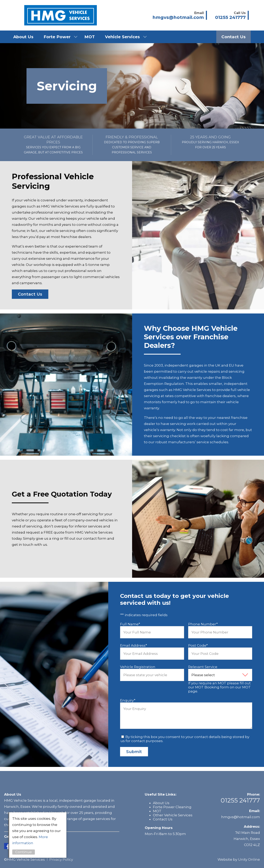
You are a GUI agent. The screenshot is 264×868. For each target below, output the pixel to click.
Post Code (198, 645)
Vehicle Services (122, 37)
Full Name (130, 624)
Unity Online (249, 859)
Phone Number (203, 624)
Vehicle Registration (138, 667)
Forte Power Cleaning (172, 807)
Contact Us (234, 37)
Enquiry (128, 700)
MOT (90, 37)
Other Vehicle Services (173, 815)
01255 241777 (240, 800)
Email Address (134, 645)
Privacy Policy (61, 859)
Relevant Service (203, 667)
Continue (25, 852)
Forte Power (57, 37)
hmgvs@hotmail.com (241, 817)
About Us (23, 37)
